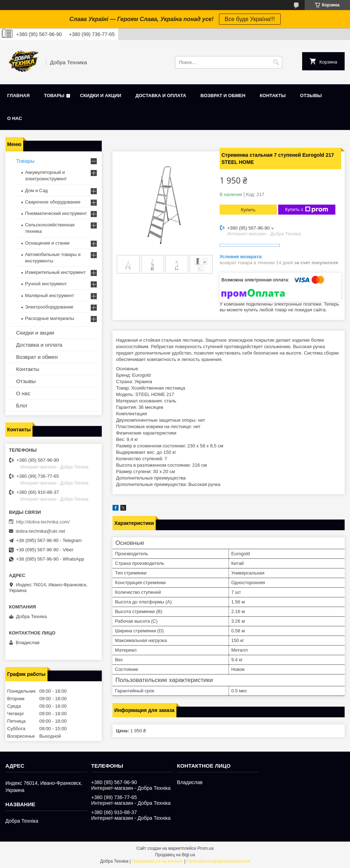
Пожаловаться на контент (157, 861)
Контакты (273, 96)
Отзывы (311, 96)
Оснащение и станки (47, 243)
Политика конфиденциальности (218, 861)
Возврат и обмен (223, 96)
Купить (248, 210)
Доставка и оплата (161, 96)
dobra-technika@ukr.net (40, 531)
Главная (18, 96)
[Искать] (276, 62)
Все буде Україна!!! (250, 19)
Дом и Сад (36, 190)
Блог (22, 405)
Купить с (307, 210)
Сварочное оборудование (53, 202)
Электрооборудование (49, 307)
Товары (54, 96)
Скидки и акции (101, 96)
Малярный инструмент (49, 295)
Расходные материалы (50, 318)
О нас (15, 118)
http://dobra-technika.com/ (43, 522)
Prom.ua (206, 848)
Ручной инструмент (46, 284)
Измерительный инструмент (55, 272)
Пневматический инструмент (56, 213)
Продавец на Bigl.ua (175, 855)
